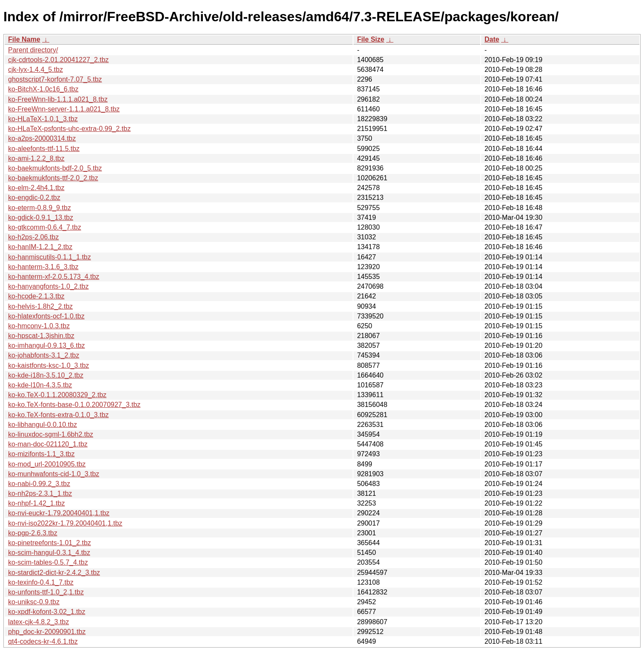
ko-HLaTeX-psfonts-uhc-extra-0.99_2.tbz (69, 129)
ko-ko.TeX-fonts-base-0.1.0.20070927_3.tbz (74, 405)
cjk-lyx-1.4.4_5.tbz (36, 70)
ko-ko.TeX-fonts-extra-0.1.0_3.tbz (58, 415)
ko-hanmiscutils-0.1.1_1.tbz (50, 257)
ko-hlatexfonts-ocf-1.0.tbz (46, 316)
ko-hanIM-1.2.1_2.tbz (40, 247)
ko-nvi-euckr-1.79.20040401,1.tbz (59, 513)
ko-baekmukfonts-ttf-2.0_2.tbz (53, 178)
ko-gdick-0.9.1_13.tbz (41, 217)
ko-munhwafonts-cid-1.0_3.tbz (54, 474)
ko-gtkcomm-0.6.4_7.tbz (45, 227)
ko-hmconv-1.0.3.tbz (39, 326)
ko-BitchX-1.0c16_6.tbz (43, 89)
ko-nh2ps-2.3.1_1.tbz (40, 493)
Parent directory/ (33, 50)
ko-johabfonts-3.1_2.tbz (44, 355)
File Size (370, 39)
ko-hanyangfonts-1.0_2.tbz (48, 286)
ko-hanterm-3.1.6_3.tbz (43, 267)
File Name (24, 39)
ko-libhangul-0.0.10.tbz (43, 425)
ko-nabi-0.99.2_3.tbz (39, 484)
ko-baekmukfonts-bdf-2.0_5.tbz (55, 168)
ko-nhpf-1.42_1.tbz (36, 503)
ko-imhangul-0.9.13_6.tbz (47, 345)
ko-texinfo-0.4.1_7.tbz (41, 582)
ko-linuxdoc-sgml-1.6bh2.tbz (51, 434)
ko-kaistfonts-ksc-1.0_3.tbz (48, 365)
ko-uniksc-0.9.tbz (34, 602)
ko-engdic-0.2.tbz (34, 198)
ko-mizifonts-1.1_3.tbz (41, 454)
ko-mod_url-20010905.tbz (47, 464)
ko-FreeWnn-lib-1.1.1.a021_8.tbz (58, 99)
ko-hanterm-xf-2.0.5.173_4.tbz (54, 277)
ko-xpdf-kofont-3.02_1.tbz (47, 612)
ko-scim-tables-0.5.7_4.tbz (48, 562)
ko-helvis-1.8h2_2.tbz (40, 306)
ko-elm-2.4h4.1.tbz (36, 188)
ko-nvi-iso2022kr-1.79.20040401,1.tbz (65, 523)
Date (492, 39)
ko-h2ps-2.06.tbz (33, 237)
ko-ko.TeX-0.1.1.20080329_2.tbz (57, 395)
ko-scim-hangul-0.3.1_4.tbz (49, 553)
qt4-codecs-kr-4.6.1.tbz (43, 641)
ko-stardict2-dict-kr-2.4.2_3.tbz (54, 573)
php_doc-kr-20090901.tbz (47, 632)
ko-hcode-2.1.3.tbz (36, 296)
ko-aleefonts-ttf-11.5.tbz (44, 149)
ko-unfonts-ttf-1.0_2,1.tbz (46, 592)
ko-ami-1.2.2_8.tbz (36, 158)
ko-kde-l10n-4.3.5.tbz (40, 385)
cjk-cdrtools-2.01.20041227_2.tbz (58, 60)
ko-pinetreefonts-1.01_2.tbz (50, 543)
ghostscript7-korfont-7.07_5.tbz (55, 79)
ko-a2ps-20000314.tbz (42, 138)
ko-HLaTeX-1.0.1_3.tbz (43, 119)
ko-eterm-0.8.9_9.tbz (40, 208)
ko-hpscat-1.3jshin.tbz (41, 336)
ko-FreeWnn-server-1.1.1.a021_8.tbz (64, 109)
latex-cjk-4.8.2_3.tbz (38, 622)
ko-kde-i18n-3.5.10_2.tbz (46, 375)
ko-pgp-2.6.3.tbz (33, 533)
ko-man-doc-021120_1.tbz (48, 444)
